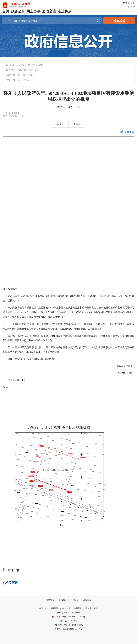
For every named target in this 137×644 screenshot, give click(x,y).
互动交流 (49, 11)
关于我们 (43, 608)
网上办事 (33, 11)
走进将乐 (65, 11)
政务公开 (18, 11)
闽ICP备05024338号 (68, 621)
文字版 (77, 124)
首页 (6, 11)
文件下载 (127, 131)
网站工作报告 (92, 608)
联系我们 (55, 608)
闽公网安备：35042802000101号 (71, 617)
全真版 (60, 124)
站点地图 (66, 608)
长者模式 (119, 21)
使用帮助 (78, 608)
